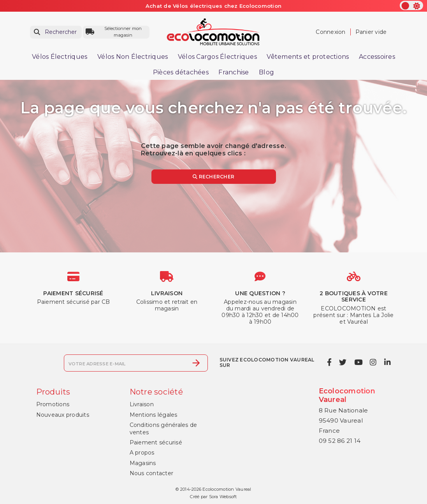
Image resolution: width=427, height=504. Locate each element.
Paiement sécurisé (156, 442)
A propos (142, 453)
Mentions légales (154, 415)
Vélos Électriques (60, 57)
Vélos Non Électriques (133, 57)
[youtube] (358, 362)
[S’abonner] (196, 363)
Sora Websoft (223, 497)
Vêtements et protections (308, 57)
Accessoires (377, 57)
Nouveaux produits (63, 415)
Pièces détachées (181, 72)
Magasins (143, 463)
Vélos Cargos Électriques (217, 57)
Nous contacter (152, 473)
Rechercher (213, 177)
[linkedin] (387, 362)
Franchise (234, 72)
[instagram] (373, 362)
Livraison (142, 404)
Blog (266, 72)
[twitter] (343, 362)
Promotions (53, 404)
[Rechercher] (56, 32)
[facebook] (329, 362)
